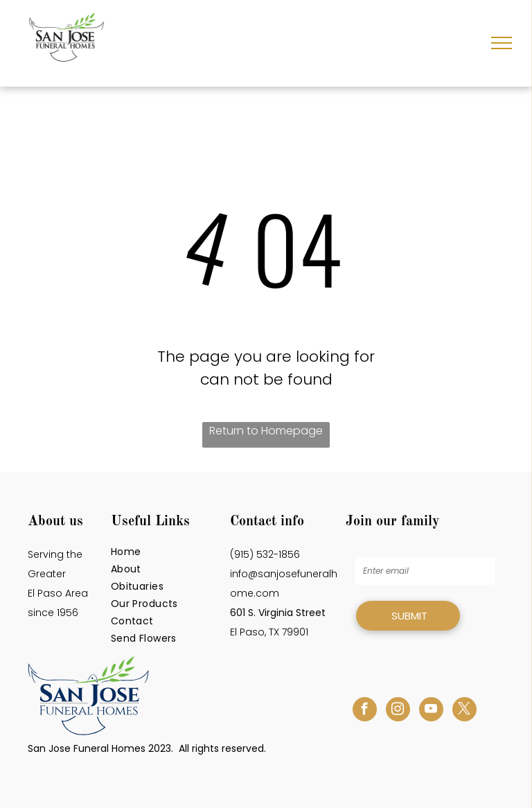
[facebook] (365, 711)
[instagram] (398, 711)
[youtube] (431, 711)
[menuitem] (167, 552)
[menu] (502, 43)
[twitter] (464, 711)
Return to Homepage (266, 431)
